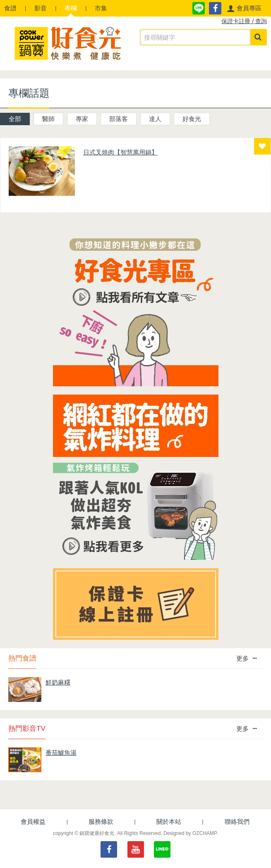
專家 (82, 119)
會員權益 (33, 822)
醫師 (48, 119)
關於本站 (169, 822)
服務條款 (101, 822)
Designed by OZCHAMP (190, 833)
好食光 (192, 119)
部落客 (119, 119)
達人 (155, 119)
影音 (41, 8)
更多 (246, 658)
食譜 (10, 8)
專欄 (71, 8)
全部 (15, 119)
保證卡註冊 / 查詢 (244, 21)
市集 (101, 8)
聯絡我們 (237, 822)
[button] (244, 8)
